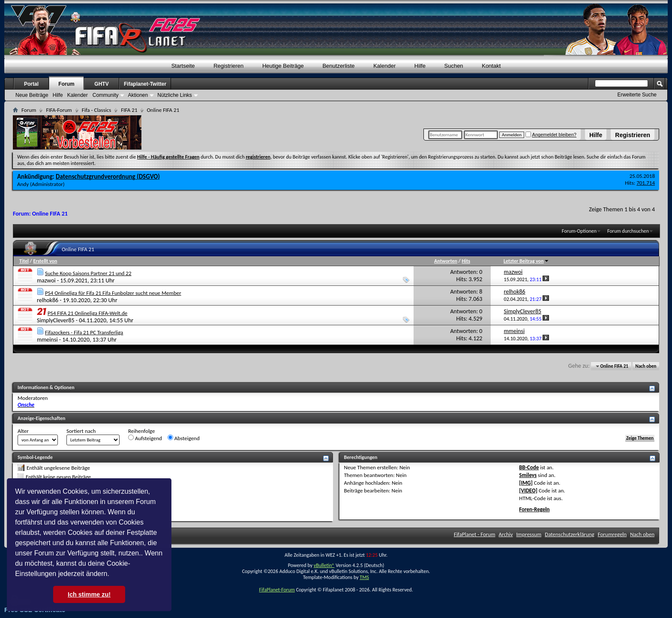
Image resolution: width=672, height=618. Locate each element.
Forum (66, 84)
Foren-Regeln (534, 509)
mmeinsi (47, 340)
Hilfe (596, 135)
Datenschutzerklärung (570, 534)
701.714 (646, 183)
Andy (23, 184)
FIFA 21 (129, 110)
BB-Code (529, 467)
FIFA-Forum (59, 110)
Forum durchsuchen (628, 231)
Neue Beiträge (32, 95)
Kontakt (491, 66)
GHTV (101, 84)
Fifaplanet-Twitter (145, 84)
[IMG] (526, 483)
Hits (466, 261)
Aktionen (138, 95)
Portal (31, 84)
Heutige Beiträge (283, 66)
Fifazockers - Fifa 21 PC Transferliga (84, 332)
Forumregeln (612, 534)
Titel (24, 261)
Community (106, 95)
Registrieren (633, 135)
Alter (23, 431)
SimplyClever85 (56, 320)
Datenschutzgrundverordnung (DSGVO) (108, 177)
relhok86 (48, 300)
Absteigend (184, 438)
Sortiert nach (81, 431)
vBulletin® (324, 565)
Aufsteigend (145, 438)
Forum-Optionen (579, 231)
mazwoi (46, 280)
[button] (112, 575)
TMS (364, 577)
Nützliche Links (175, 95)
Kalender (384, 66)
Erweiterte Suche (637, 95)
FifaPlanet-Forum (277, 590)
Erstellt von (45, 261)
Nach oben (646, 366)
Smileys (528, 475)
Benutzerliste (338, 66)
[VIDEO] (528, 490)
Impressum (529, 534)
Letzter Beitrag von (526, 261)
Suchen (454, 66)
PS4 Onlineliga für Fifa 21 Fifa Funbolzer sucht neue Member (113, 293)
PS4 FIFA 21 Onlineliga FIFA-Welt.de (87, 313)
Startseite (183, 66)
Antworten (446, 261)
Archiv (506, 534)
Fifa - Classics (97, 110)
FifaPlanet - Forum (475, 534)
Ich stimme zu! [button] (89, 594)
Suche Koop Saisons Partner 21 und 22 (88, 273)
